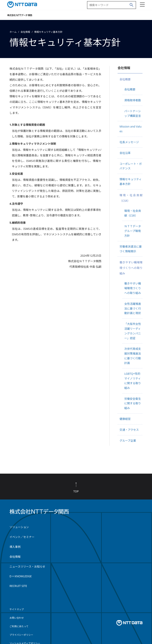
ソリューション (19, 527)
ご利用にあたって (19, 626)
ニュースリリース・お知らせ (27, 567)
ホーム (13, 32)
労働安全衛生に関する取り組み (133, 403)
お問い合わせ (17, 618)
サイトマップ (17, 609)
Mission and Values (131, 129)
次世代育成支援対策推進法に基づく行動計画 (133, 356)
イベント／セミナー (22, 537)
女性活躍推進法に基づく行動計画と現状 (133, 308)
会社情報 (25, 32)
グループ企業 (128, 441)
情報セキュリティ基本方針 (131, 182)
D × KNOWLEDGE (21, 576)
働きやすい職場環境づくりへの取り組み (133, 288)
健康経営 (125, 419)
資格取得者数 (133, 100)
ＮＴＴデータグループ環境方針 (133, 231)
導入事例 (15, 547)
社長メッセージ (129, 142)
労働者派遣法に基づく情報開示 (131, 249)
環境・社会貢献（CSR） (133, 213)
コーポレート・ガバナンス (131, 166)
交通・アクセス (129, 430)
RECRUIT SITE (18, 586)
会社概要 (130, 89)
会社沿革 (125, 153)
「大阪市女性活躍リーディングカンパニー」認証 (133, 331)
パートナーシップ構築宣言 (133, 113)
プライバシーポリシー (21, 635)
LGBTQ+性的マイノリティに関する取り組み (133, 381)
